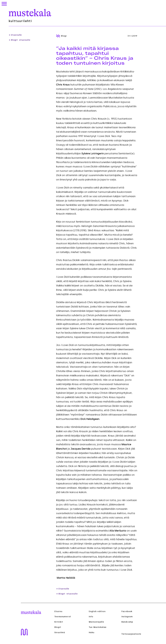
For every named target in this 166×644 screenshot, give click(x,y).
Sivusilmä (60, 633)
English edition (97, 611)
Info (91, 617)
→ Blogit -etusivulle (19, 40)
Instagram (127, 617)
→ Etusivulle (15, 35)
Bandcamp (127, 622)
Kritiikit (59, 622)
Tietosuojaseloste (131, 634)
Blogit (58, 627)
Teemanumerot (63, 617)
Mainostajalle (96, 622)
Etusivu (58, 611)
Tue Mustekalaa (98, 627)
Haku (92, 633)
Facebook (127, 611)
